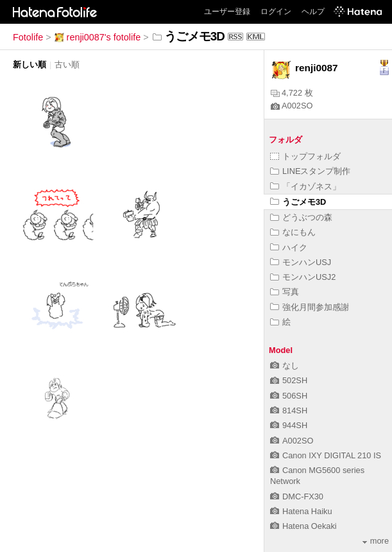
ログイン (276, 12)
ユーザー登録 (227, 12)
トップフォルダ (305, 156)
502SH (289, 380)
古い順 (67, 65)
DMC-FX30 (297, 496)
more (376, 541)
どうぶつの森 (301, 217)
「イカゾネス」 (305, 186)
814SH (289, 410)
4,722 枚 (292, 93)
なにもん (293, 232)
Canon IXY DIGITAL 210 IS (326, 455)
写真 (285, 292)
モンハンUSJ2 (303, 277)
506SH (289, 396)
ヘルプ (313, 12)
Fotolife (28, 37)
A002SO (292, 106)
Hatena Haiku (301, 511)
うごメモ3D (298, 202)
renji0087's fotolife (98, 37)
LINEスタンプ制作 (310, 171)
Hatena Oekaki (303, 526)
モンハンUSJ (301, 262)
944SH (289, 425)
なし (285, 366)
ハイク (289, 247)
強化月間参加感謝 (310, 307)
